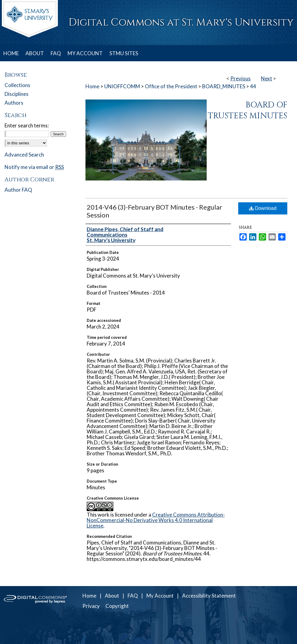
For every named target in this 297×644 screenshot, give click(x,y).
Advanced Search (24, 155)
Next (267, 78)
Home (92, 86)
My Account (160, 596)
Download (263, 208)
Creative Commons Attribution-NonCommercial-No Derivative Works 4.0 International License (156, 520)
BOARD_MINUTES (224, 86)
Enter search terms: (27, 125)
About (112, 596)
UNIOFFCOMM (122, 86)
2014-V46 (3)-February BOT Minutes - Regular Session (154, 211)
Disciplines (17, 94)
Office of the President (171, 86)
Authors (14, 103)
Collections (17, 85)
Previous (240, 78)
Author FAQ (18, 190)
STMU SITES (124, 53)
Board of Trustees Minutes (248, 110)
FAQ (133, 596)
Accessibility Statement (209, 596)
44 (253, 86)
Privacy (91, 606)
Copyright (117, 606)
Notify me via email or (34, 167)
